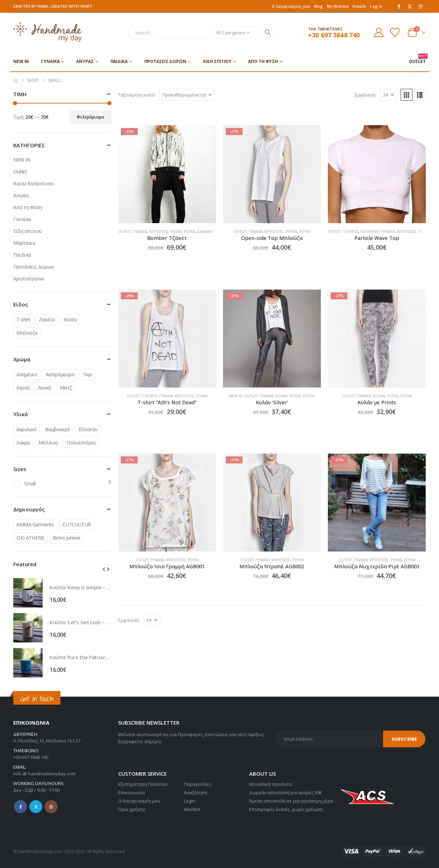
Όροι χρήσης (132, 809)
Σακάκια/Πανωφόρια (215, 232)
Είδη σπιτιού (217, 61)
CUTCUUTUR (77, 524)
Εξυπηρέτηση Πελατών (143, 784)
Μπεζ (66, 388)
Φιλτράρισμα (90, 117)
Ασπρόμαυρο (60, 374)
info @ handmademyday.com (44, 774)
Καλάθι (360, 6)
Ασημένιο (27, 374)
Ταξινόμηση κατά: (137, 95)
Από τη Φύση (263, 61)
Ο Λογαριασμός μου (139, 801)
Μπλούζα (27, 333)
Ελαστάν (88, 429)
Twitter (36, 807)
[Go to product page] (167, 174)
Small (30, 483)
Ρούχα (176, 232)
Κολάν (282, 396)
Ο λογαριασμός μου (291, 6)
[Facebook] (399, 6)
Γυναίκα (50, 61)
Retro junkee (67, 538)
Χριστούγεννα (29, 279)
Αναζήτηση (196, 792)
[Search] (268, 33)
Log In (376, 6)
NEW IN (21, 61)
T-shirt (23, 319)
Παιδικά (119, 61)
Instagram (51, 807)
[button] (406, 95)
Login (189, 801)
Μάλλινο (48, 443)
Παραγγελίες (197, 784)
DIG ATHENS (30, 538)
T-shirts (351, 232)
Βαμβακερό (58, 429)
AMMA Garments (35, 524)
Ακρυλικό (27, 429)
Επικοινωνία (131, 792)
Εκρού (23, 388)
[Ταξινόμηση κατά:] (187, 95)
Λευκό (45, 388)
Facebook (20, 807)
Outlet (125, 232)
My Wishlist (338, 6)
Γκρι (88, 374)
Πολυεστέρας (81, 443)
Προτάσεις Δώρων (165, 61)
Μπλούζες (159, 232)
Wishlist (192, 809)
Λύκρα (23, 443)
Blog (319, 6)
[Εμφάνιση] (388, 95)
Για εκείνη (370, 232)
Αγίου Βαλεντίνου (33, 183)
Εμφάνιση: (366, 95)
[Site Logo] (48, 32)
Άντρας (85, 61)
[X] (410, 6)
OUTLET (417, 59)
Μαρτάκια (24, 243)
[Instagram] (421, 6)
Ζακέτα (47, 319)
